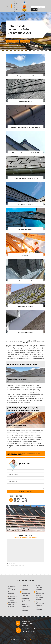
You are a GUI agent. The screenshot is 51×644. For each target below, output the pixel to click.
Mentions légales (35, 640)
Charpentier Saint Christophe (25, 587)
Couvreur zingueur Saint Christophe (26, 594)
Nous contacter (25, 41)
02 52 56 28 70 (16, 4)
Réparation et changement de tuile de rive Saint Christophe (40, 606)
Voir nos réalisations (12, 41)
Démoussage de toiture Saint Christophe (26, 600)
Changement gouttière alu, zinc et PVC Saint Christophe (12, 590)
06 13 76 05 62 (16, 9)
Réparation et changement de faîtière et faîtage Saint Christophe (40, 596)
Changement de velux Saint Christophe (13, 605)
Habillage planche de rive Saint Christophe (26, 607)
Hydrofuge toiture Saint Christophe (39, 587)
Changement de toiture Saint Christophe (13, 598)
